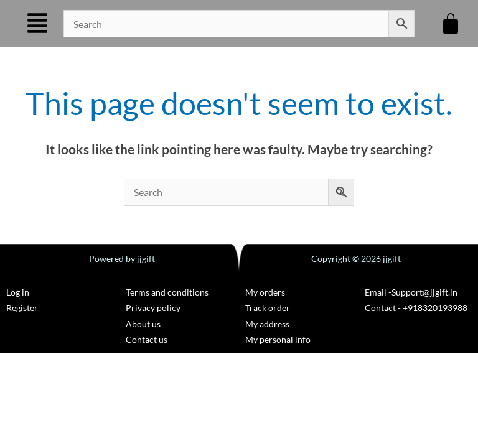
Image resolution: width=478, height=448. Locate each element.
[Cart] (451, 24)
